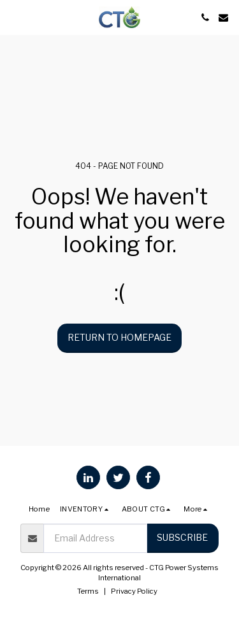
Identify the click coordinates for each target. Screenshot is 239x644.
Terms (88, 591)
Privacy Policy (134, 591)
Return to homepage (119, 337)
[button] (14, 17)
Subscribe (182, 537)
